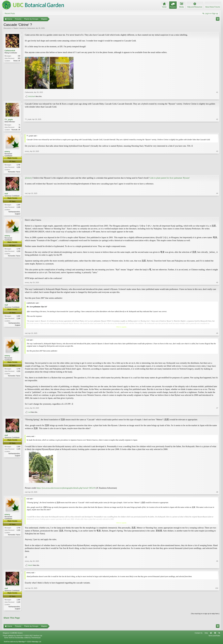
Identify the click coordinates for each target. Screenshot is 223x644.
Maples (16, 28)
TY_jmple (9, 119)
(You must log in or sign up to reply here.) (205, 615)
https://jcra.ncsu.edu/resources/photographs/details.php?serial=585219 (66, 489)
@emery (28, 178)
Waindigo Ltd (36, 643)
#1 (217, 92)
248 (19, 56)
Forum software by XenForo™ (23, 637)
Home (211, 634)
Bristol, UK (17, 61)
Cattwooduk (31, 28)
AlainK (30, 566)
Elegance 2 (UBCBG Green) (13, 634)
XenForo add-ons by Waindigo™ (15, 643)
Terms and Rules (214, 637)
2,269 (18, 205)
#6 (217, 334)
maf (6, 194)
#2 (217, 129)
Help (206, 634)
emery (7, 152)
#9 (217, 562)
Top (215, 634)
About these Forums (213, 7)
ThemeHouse (36, 639)
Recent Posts (10, 14)
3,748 (18, 165)
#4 (217, 214)
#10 (217, 609)
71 (19, 125)
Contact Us (199, 634)
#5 (217, 283)
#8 (217, 493)
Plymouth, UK (16, 130)
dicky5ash (32, 96)
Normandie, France (14, 172)
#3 (217, 172)
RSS (219, 634)
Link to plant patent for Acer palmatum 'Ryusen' (170, 178)
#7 (217, 409)
